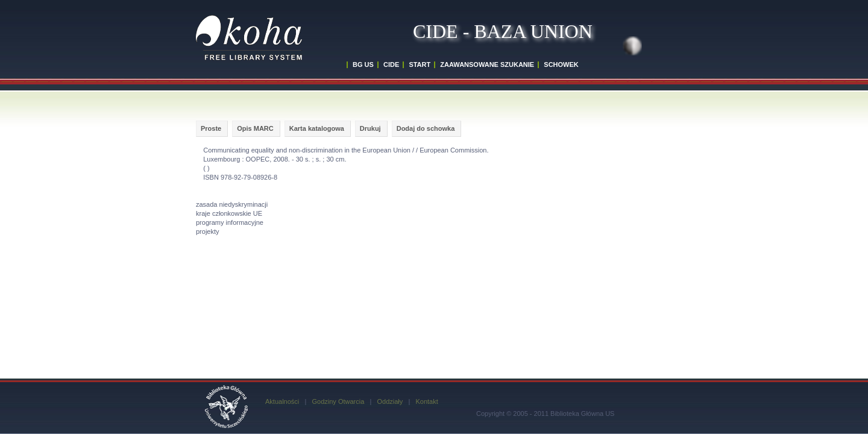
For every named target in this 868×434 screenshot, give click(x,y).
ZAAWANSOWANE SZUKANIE (487, 64)
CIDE (391, 64)
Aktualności (282, 401)
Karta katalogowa (317, 128)
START (420, 64)
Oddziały (390, 401)
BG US (363, 64)
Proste (211, 128)
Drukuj (370, 128)
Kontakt (426, 401)
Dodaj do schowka (426, 128)
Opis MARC (255, 128)
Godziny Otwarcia (338, 401)
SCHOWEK (561, 64)
